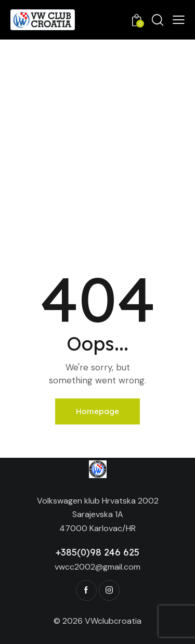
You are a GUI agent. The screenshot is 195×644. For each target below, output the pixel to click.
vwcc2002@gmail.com (97, 567)
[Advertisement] (97, 142)
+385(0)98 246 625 (97, 552)
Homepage (97, 411)
